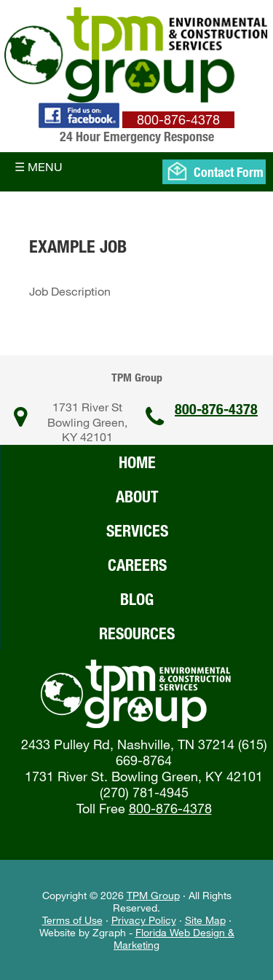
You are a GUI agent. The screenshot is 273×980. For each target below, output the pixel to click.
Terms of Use (72, 920)
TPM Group (153, 895)
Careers (137, 565)
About (137, 496)
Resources (137, 633)
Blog (137, 599)
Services (137, 530)
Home (137, 462)
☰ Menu (39, 166)
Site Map (205, 920)
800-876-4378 (216, 409)
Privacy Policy (144, 920)
